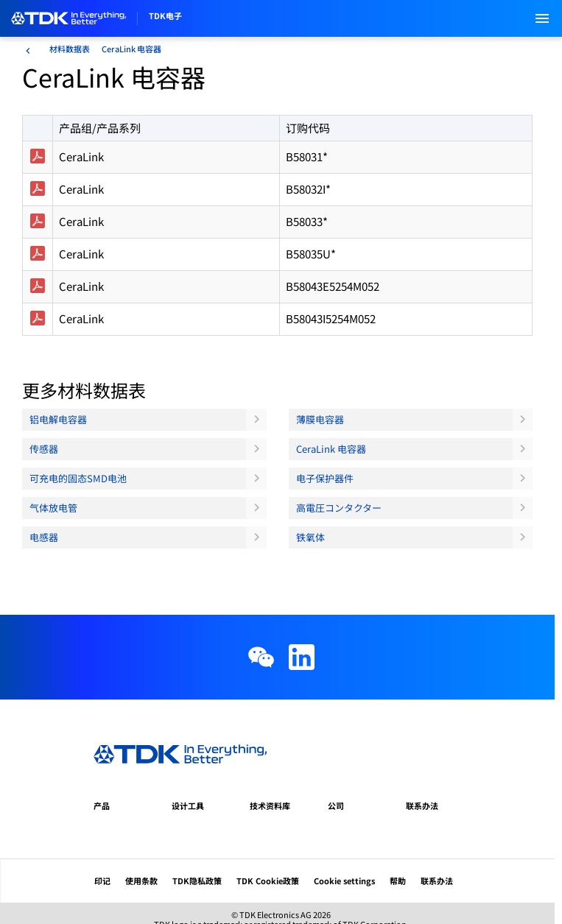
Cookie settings (344, 881)
